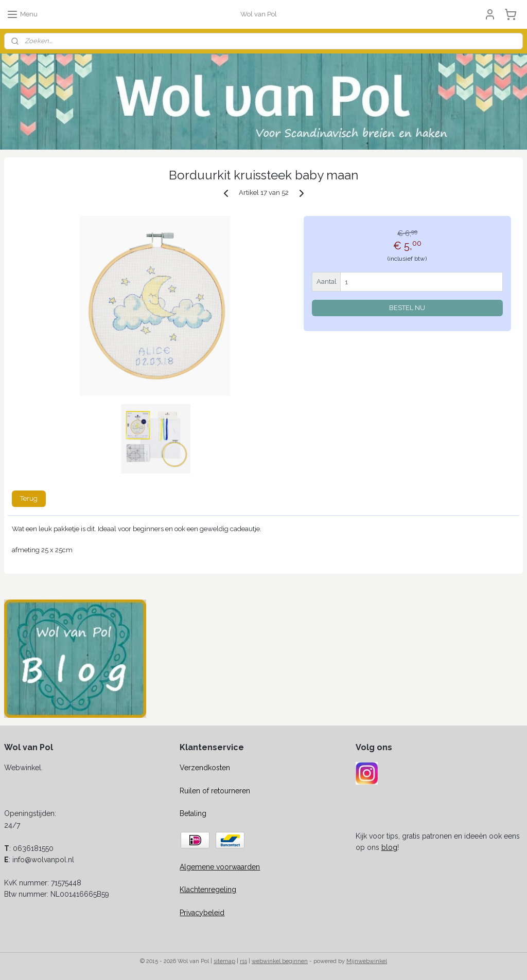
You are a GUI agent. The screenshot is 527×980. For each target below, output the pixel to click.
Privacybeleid (202, 913)
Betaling (193, 813)
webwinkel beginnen (280, 961)
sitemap (224, 961)
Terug (29, 498)
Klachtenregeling (208, 890)
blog (389, 847)
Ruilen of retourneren (215, 791)
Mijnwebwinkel (367, 961)
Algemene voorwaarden (220, 867)
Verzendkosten (205, 768)
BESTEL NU (407, 308)
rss (243, 961)
